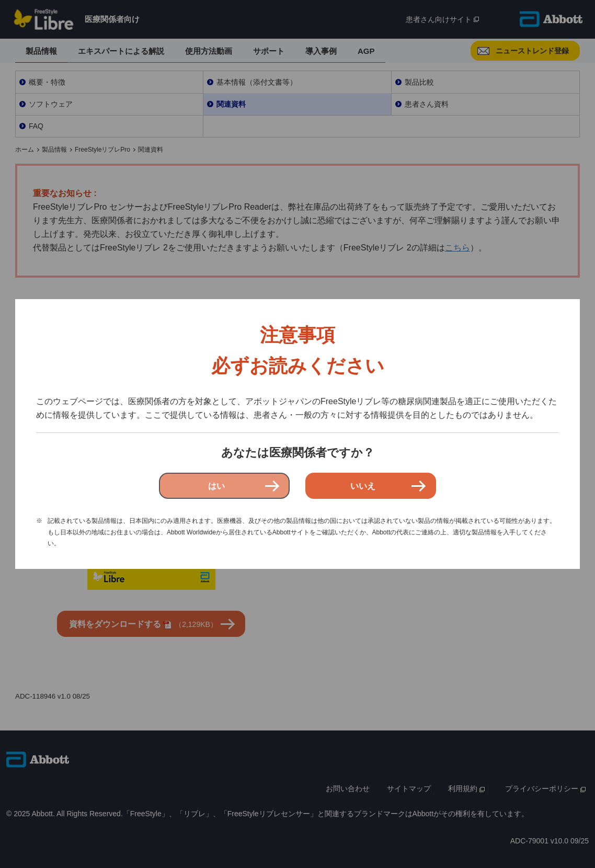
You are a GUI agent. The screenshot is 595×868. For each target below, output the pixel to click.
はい (216, 486)
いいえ (363, 486)
